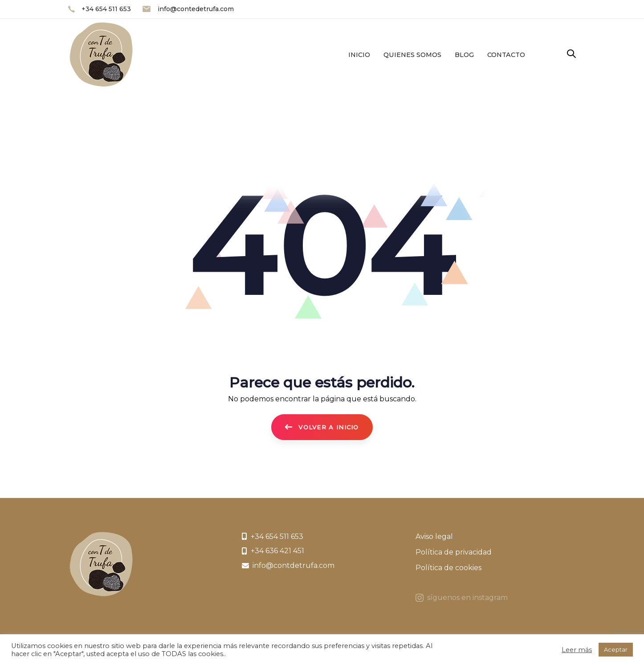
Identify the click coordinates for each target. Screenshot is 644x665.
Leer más (577, 650)
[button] (571, 54)
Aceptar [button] (616, 649)
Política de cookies (448, 568)
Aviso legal (434, 536)
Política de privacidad (454, 552)
